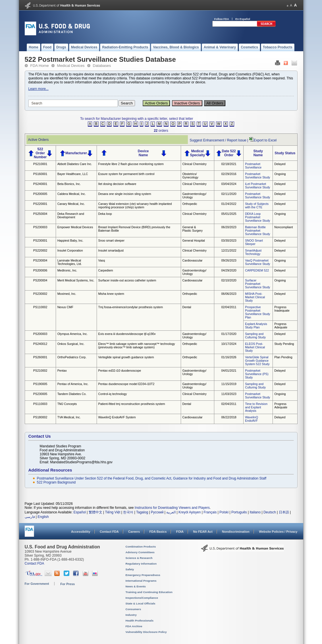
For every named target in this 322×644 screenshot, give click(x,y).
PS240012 (40, 344)
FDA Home (40, 66)
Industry (131, 615)
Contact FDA (109, 532)
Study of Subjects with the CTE (257, 205)
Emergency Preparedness (143, 575)
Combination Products (141, 547)
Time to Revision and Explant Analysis (256, 407)
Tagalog (142, 512)
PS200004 (40, 280)
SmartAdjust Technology (253, 252)
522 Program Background (56, 482)
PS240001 (40, 184)
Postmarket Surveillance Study (257, 176)
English (43, 517)
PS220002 (40, 250)
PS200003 (40, 334)
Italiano (255, 512)
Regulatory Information (141, 564)
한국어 (128, 512)
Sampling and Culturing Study (255, 336)
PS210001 (40, 164)
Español (79, 512)
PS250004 (40, 214)
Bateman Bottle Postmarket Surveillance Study (257, 231)
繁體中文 (95, 512)
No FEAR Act (203, 532)
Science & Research (139, 558)
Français (210, 512)
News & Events (136, 586)
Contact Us (40, 436)
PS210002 (40, 371)
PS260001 (40, 357)
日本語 (284, 512)
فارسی (30, 517)
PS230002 (40, 294)
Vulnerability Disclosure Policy (146, 632)
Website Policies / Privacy (278, 532)
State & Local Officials (141, 603)
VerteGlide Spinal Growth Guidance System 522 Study (257, 361)
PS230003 (40, 227)
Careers (134, 532)
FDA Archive (134, 626)
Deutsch (270, 512)
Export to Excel (265, 140)
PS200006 (40, 270)
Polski (224, 512)
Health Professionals (140, 621)
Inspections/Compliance (142, 598)
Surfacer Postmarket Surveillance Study (257, 284)
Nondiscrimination (236, 532)
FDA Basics (158, 532)
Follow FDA (222, 19)
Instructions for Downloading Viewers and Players (172, 508)
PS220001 (40, 204)
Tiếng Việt (113, 512)
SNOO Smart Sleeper (254, 242)
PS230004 (40, 260)
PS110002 (40, 307)
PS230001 (40, 240)
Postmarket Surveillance (253, 166)
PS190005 (40, 384)
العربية (171, 512)
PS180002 (40, 417)
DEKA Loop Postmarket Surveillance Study (257, 217)
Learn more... (39, 89)
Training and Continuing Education (149, 592)
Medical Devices (71, 66)
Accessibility (81, 532)
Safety (130, 569)
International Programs (141, 581)
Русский (157, 512)
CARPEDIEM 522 (257, 270)
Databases (102, 66)
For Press (67, 584)
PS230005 (40, 394)
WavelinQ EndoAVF (252, 419)
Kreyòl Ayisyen (190, 512)
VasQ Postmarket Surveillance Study (257, 262)
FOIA (180, 532)
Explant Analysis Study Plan (256, 326)
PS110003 (40, 404)
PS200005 (40, 194)
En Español (243, 19)
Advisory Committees (140, 552)
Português (239, 512)
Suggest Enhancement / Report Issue (218, 140)
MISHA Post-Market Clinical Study (255, 297)
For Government (37, 584)
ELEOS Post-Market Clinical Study (255, 347)
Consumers (133, 609)
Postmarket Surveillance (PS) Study (257, 374)
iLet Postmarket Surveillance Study (257, 186)
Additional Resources (50, 470)
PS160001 (40, 174)
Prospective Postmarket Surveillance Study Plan (257, 312)
